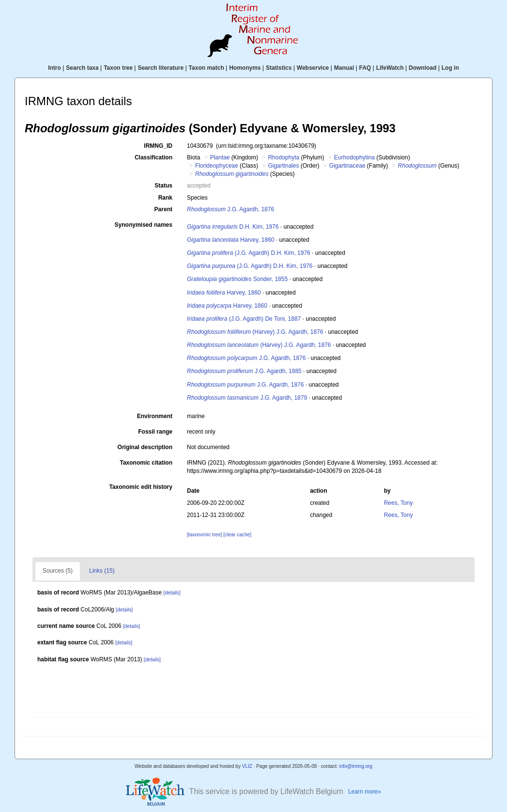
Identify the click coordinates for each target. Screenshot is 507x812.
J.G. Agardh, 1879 (247, 398)
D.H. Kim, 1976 (233, 227)
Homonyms (245, 68)
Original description (145, 447)
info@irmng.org (356, 766)
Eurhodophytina (354, 157)
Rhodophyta (284, 157)
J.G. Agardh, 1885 (244, 371)
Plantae (220, 157)
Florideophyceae (217, 166)
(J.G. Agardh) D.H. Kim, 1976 (249, 253)
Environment (155, 416)
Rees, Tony (399, 503)
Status (163, 186)
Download (422, 68)
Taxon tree (118, 68)
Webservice (313, 68)
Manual (344, 68)
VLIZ (247, 766)
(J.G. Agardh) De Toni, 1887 (244, 319)
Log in (450, 68)
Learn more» (365, 792)
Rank (165, 198)
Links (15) (102, 571)
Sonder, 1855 (237, 279)
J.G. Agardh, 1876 (230, 209)
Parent (163, 209)
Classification (154, 157)
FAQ (365, 68)
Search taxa (82, 68)
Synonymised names (144, 225)
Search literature (161, 68)
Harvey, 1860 (231, 240)
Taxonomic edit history (141, 487)
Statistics (279, 68)
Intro (54, 68)
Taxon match (207, 68)
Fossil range (155, 432)
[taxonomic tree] (204, 535)
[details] (172, 593)
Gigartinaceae (347, 166)
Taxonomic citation (146, 463)
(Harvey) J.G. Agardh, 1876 (255, 332)
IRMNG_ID (158, 146)
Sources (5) (58, 571)
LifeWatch (390, 68)
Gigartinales (283, 166)
